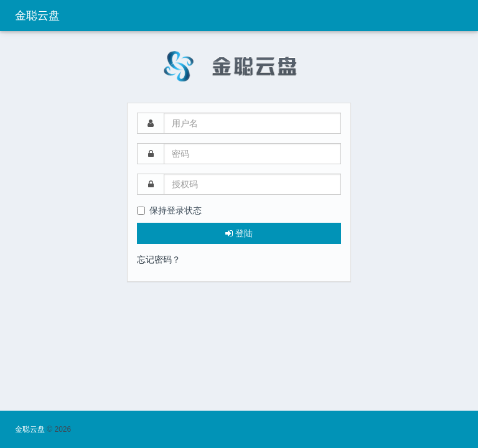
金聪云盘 (37, 16)
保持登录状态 (169, 210)
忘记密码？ (159, 259)
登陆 (239, 233)
